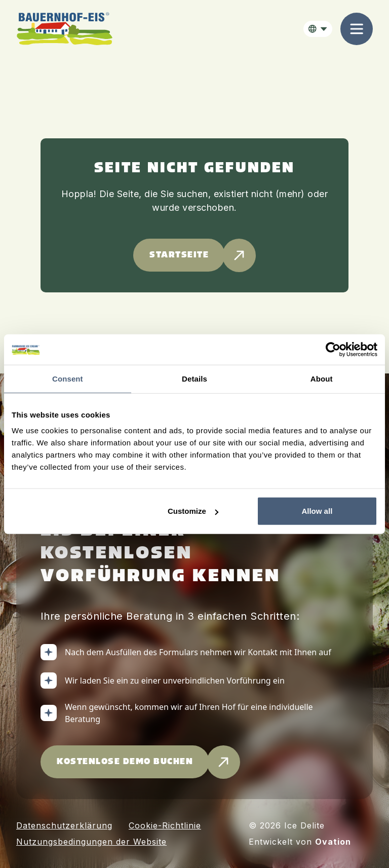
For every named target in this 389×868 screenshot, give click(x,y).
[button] (318, 29)
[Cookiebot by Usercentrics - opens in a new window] (333, 349)
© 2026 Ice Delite (287, 825)
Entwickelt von (300, 842)
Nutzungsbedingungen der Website (91, 842)
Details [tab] (194, 378)
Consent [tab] (68, 378)
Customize (193, 511)
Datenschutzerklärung (64, 825)
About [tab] (322, 378)
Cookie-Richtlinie (165, 825)
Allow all (317, 511)
